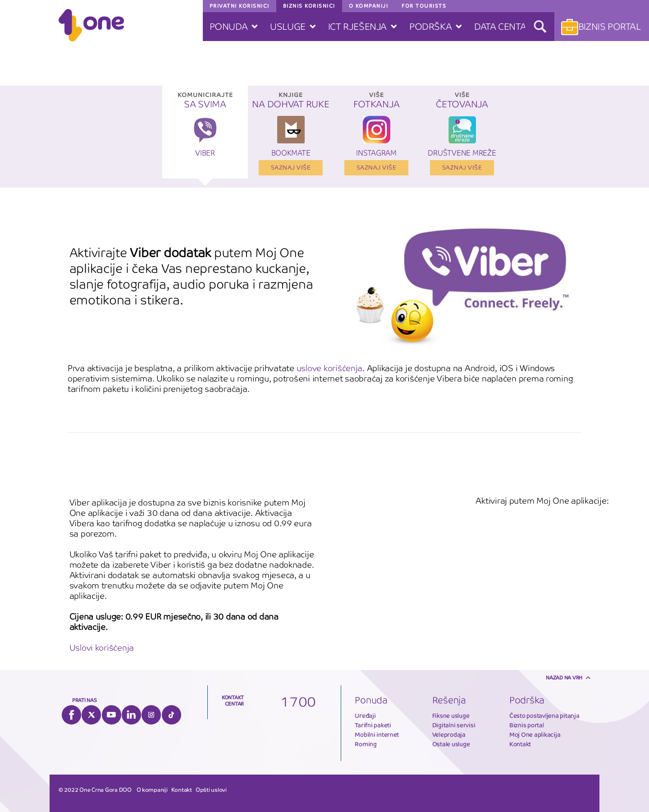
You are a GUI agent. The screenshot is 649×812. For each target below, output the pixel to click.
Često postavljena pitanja (544, 716)
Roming (366, 744)
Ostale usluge (451, 744)
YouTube (112, 715)
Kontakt (520, 744)
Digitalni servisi (454, 725)
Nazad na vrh (564, 678)
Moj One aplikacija (535, 735)
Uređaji (365, 716)
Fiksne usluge (451, 716)
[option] (205, 137)
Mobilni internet (377, 735)
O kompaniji (152, 790)
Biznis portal (527, 725)
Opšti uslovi (211, 790)
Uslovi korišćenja (102, 648)
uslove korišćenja (330, 368)
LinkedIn (131, 715)
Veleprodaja (449, 735)
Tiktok (171, 715)
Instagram (151, 715)
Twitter (91, 715)
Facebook (71, 715)
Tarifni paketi (373, 725)
